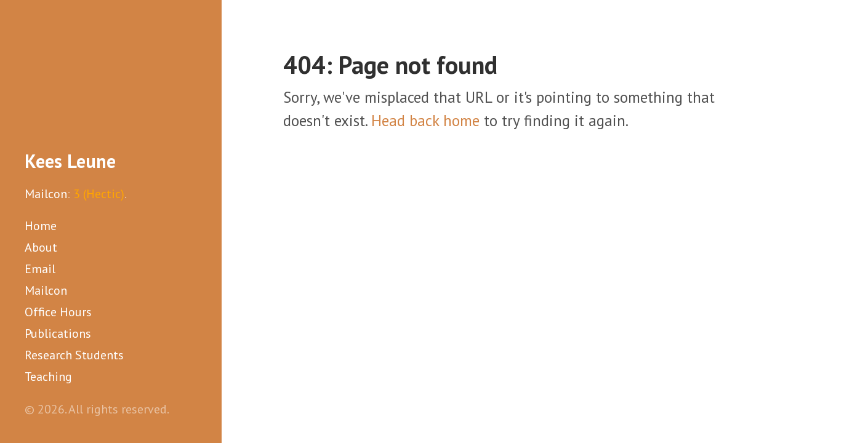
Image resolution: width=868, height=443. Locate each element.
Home (41, 226)
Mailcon (46, 194)
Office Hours (58, 312)
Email (40, 269)
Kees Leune (70, 161)
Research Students (74, 355)
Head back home (425, 121)
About (41, 247)
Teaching (48, 377)
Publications (58, 333)
